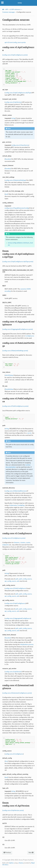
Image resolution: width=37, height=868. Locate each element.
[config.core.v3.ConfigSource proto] (14, 538)
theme (21, 863)
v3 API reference (15, 9)
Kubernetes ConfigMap (17, 505)
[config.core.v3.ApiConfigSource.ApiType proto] (18, 262)
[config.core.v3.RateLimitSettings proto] (15, 351)
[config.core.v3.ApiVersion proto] (13, 810)
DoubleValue (9, 389)
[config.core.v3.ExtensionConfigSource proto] (17, 693)
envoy (20, 3)
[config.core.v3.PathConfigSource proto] (15, 406)
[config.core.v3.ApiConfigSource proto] (15, 55)
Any (6, 761)
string (13, 118)
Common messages (9, 12)
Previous (7, 853)
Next (31, 853)
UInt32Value (9, 375)
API (7, 9)
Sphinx (11, 863)
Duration (8, 159)
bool (6, 194)
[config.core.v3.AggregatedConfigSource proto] (18, 329)
